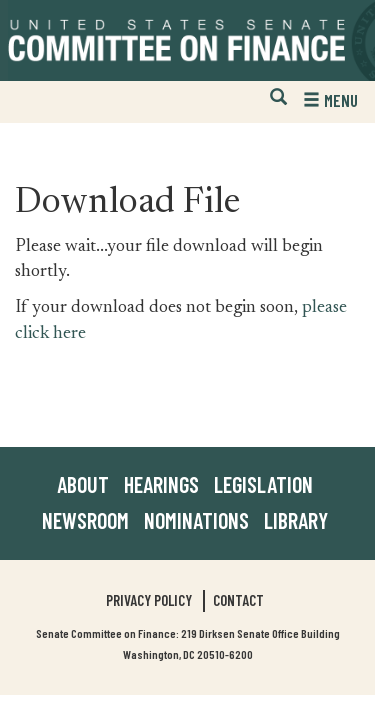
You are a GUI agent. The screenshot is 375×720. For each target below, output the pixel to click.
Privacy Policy (149, 600)
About (83, 484)
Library (296, 520)
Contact (238, 600)
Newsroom (85, 520)
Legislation (263, 484)
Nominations (196, 520)
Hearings (161, 484)
